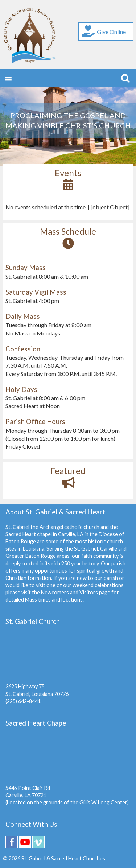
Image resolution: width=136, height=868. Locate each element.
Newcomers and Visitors (69, 592)
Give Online (104, 31)
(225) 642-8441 (23, 701)
